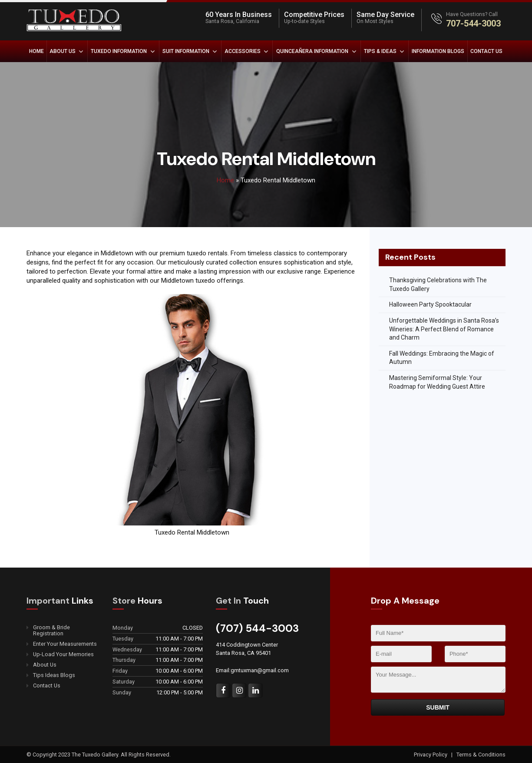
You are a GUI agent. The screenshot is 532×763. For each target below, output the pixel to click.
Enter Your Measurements (65, 644)
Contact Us (486, 51)
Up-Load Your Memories (63, 654)
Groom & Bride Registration (51, 631)
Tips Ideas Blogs (54, 675)
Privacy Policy (431, 755)
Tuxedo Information (119, 51)
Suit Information (186, 51)
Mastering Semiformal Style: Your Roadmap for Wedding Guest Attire (437, 382)
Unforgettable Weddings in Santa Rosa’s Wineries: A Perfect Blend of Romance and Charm (444, 329)
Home (36, 51)
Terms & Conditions (481, 755)
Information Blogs (438, 51)
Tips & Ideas (380, 51)
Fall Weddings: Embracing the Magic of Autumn (442, 358)
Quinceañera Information (312, 51)
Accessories (243, 51)
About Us (63, 51)
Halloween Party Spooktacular (430, 304)
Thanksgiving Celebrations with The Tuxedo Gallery (438, 284)
